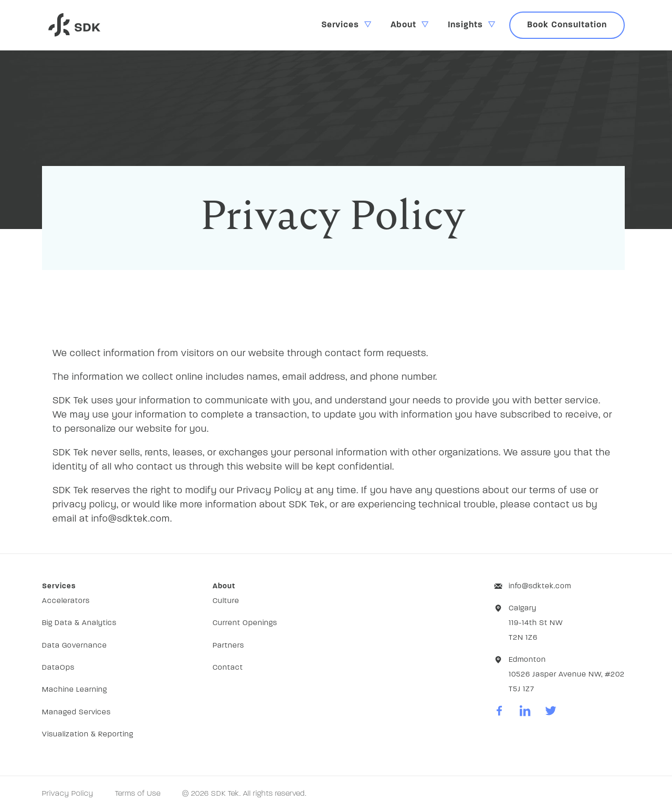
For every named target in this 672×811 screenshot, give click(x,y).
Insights (465, 25)
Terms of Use (138, 794)
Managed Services (76, 713)
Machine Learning (75, 690)
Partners (228, 646)
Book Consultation (567, 25)
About (403, 25)
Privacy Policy (68, 794)
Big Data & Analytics (79, 623)
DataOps (58, 668)
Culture (226, 601)
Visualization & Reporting (88, 735)
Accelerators (66, 601)
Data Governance (75, 646)
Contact (228, 668)
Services (340, 25)
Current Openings (245, 623)
